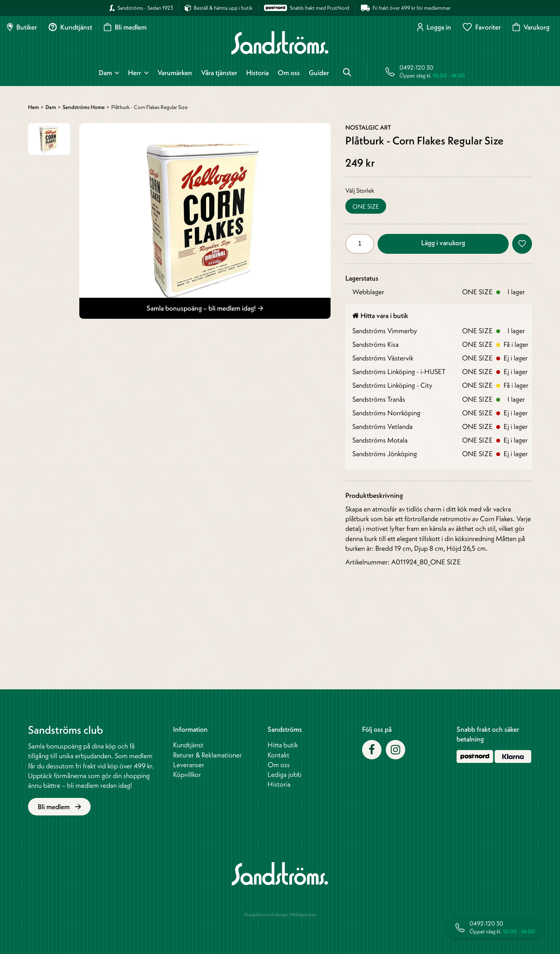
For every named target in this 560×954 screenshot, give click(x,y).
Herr (135, 73)
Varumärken (175, 73)
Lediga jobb (284, 774)
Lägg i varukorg (443, 243)
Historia (257, 73)
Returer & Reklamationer (207, 755)
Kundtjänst (70, 27)
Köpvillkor (187, 774)
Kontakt (278, 755)
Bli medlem (125, 27)
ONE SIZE (366, 206)
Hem (33, 107)
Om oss (289, 73)
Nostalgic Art (368, 127)
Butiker (22, 27)
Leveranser (189, 765)
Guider (319, 73)
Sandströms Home (84, 107)
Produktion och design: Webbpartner (280, 914)
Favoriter (482, 27)
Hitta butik (283, 745)
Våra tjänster (219, 73)
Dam (105, 73)
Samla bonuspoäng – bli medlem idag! (205, 308)
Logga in (434, 27)
